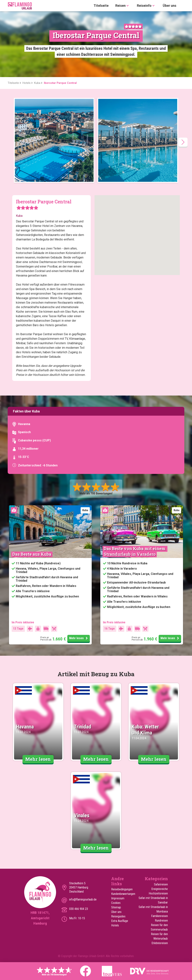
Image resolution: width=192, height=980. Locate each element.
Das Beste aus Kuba (32, 554)
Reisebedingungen (121, 889)
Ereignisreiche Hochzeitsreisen (158, 891)
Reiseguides (118, 916)
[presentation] (183, 142)
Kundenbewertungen (121, 894)
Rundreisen (161, 921)
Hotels (115, 925)
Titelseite (101, 6)
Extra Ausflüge (120, 921)
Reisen (123, 6)
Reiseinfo (146, 6)
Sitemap (116, 907)
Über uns (169, 6)
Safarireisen (161, 884)
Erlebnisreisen (160, 943)
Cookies (116, 903)
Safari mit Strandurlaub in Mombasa (153, 909)
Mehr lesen (79, 638)
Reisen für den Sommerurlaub (159, 927)
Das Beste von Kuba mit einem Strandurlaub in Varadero (135, 551)
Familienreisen (159, 916)
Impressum (118, 898)
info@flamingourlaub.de (83, 899)
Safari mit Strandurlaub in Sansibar (153, 900)
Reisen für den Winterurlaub (159, 936)
